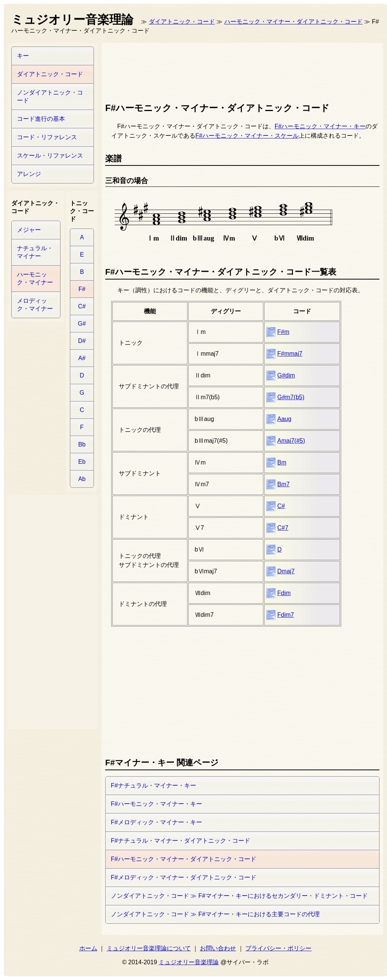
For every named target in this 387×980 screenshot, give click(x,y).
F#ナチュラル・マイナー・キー (153, 785)
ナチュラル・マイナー (35, 252)
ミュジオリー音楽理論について (149, 948)
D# (82, 341)
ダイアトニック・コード (182, 22)
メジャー (29, 230)
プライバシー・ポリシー (278, 948)
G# (82, 324)
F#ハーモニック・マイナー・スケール (247, 136)
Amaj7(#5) (291, 441)
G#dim (286, 375)
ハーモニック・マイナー (35, 278)
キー (23, 56)
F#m (283, 332)
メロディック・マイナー (35, 305)
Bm (282, 462)
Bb (82, 444)
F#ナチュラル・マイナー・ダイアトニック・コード (181, 841)
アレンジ (29, 174)
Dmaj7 (286, 571)
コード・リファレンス (47, 137)
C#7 (283, 528)
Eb (82, 462)
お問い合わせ (218, 948)
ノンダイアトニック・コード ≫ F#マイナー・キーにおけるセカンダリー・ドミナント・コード (239, 896)
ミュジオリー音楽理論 (189, 962)
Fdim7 (286, 615)
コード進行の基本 (41, 119)
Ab (82, 479)
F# (82, 289)
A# (82, 358)
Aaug (284, 419)
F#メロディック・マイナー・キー (156, 822)
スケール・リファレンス (50, 156)
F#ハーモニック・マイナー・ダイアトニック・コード (184, 859)
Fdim (284, 593)
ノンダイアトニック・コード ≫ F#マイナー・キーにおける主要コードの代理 (215, 914)
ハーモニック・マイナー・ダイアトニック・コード (293, 22)
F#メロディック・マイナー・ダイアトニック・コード (184, 877)
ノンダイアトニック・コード (50, 96)
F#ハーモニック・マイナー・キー (320, 126)
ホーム (88, 948)
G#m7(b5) (291, 397)
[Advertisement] (242, 71)
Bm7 (283, 484)
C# (281, 506)
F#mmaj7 (290, 354)
